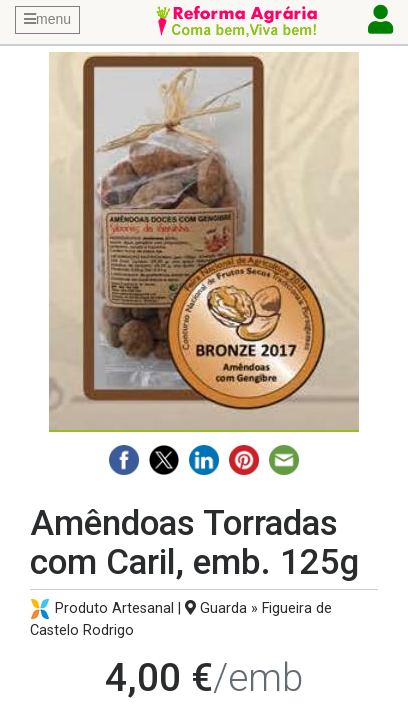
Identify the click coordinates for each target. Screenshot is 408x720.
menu (47, 19)
